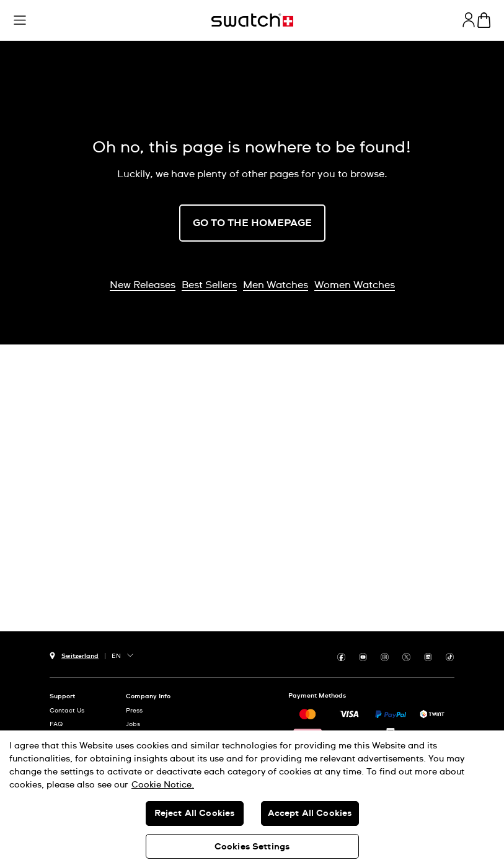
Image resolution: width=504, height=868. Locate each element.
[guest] (469, 20)
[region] (252, 799)
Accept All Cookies (310, 813)
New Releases (143, 285)
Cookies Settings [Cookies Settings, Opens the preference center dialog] (252, 847)
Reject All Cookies (195, 813)
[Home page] (252, 20)
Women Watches (355, 285)
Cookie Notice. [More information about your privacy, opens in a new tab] (163, 785)
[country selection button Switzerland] (74, 655)
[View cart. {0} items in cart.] (484, 20)
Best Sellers (209, 285)
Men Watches (276, 285)
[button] (20, 20)
